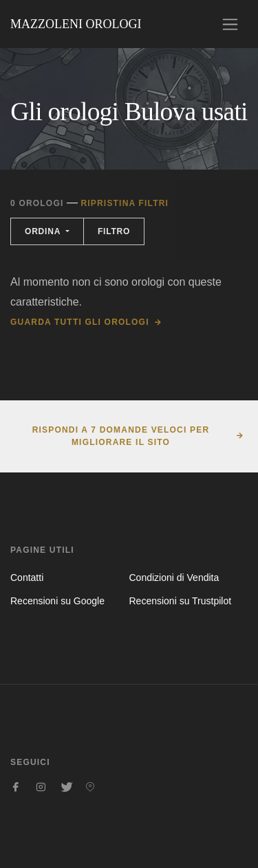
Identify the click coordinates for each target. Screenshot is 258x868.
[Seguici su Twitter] (65, 787)
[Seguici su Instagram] (41, 787)
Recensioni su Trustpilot (181, 601)
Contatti (27, 578)
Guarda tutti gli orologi (80, 322)
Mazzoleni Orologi (76, 24)
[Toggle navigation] (230, 24)
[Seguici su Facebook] (16, 787)
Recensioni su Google (57, 601)
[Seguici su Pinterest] (90, 787)
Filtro (114, 231)
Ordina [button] (44, 231)
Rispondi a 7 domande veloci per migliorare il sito (121, 436)
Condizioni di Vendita (174, 578)
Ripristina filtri (125, 203)
